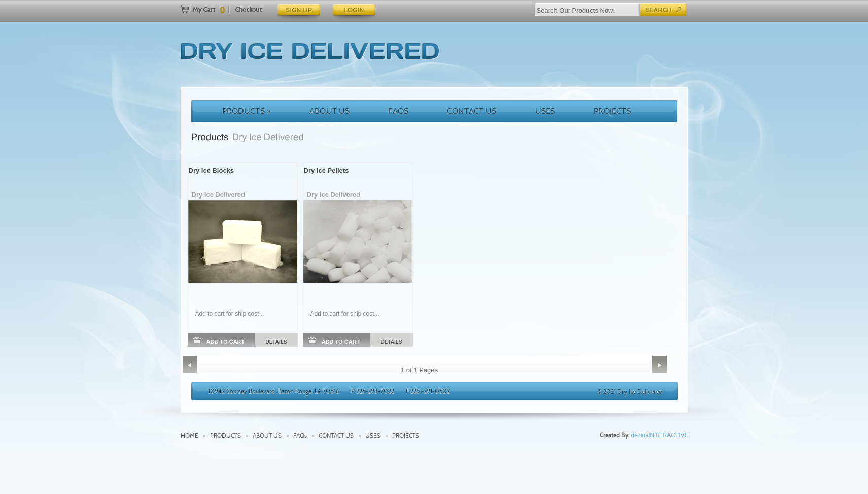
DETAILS (276, 342)
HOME (189, 435)
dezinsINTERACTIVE (659, 435)
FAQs (300, 435)
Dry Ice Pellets (326, 170)
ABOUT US (329, 111)
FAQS (398, 111)
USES (545, 111)
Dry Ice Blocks (212, 170)
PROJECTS (612, 111)
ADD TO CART (219, 340)
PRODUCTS (247, 111)
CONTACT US (472, 111)
